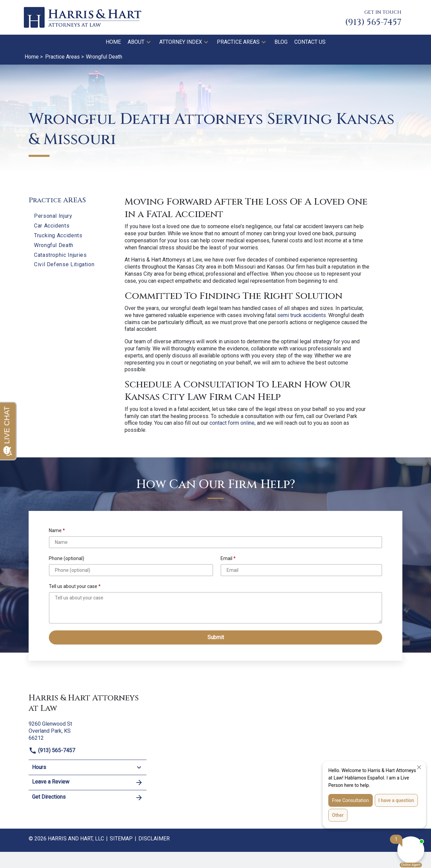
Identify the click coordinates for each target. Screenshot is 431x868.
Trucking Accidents (58, 235)
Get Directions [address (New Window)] (88, 798)
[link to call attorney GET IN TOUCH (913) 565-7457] (373, 17)
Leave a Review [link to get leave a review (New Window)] (88, 783)
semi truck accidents (302, 315)
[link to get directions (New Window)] (88, 730)
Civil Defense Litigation (64, 264)
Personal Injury (53, 216)
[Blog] (281, 42)
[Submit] (215, 637)
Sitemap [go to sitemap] (121, 839)
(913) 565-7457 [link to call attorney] (52, 750)
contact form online (232, 423)
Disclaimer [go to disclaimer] (154, 839)
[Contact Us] (310, 42)
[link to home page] (82, 17)
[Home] (113, 42)
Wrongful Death (54, 245)
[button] (148, 42)
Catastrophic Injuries (60, 255)
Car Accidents (52, 226)
